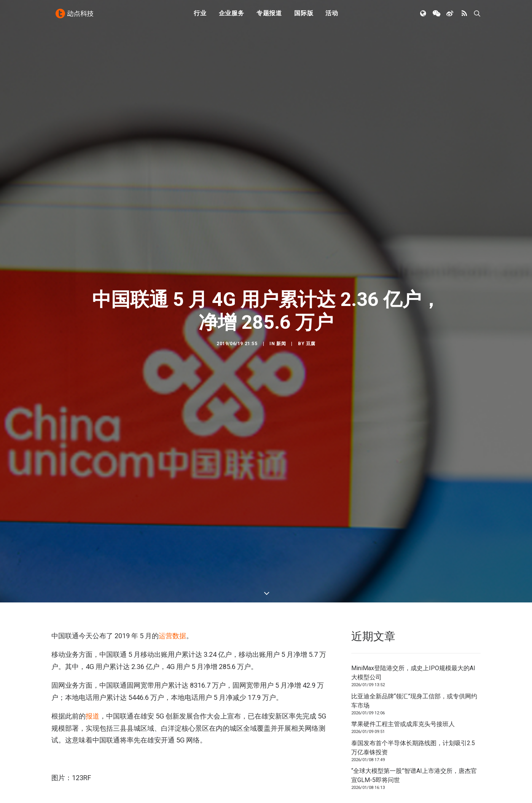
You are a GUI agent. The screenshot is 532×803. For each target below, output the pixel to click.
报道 (92, 686)
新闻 (281, 328)
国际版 (304, 16)
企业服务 (232, 16)
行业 (200, 16)
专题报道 (269, 16)
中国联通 (79, 786)
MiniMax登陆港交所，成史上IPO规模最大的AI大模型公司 (413, 643)
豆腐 (311, 328)
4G (57, 786)
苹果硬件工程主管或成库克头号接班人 (403, 694)
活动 (332, 16)
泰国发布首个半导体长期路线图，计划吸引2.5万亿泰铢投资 (413, 718)
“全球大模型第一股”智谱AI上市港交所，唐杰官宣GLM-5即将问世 (414, 746)
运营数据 (172, 606)
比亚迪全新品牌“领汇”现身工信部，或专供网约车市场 (414, 671)
